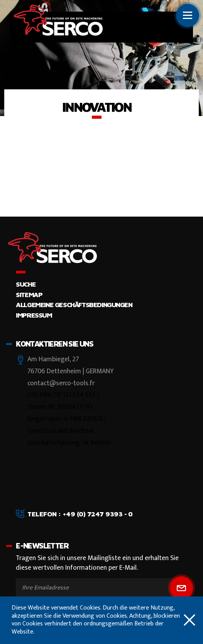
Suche (26, 284)
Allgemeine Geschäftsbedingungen (74, 305)
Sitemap (29, 295)
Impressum (34, 315)
